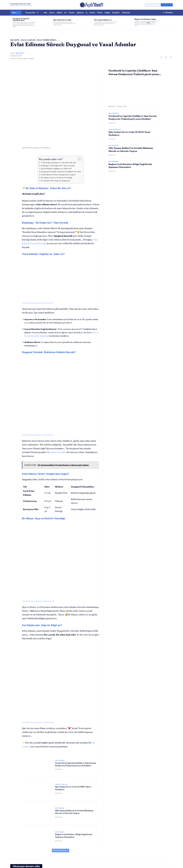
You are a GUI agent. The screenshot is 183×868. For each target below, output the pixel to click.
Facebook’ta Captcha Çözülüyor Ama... (21, 19)
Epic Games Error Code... (63, 20)
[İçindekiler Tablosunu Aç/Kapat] (78, 131)
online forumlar (58, 398)
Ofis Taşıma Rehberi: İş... (103, 20)
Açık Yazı (20, 53)
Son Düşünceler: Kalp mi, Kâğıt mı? (55, 153)
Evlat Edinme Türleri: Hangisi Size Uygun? (58, 147)
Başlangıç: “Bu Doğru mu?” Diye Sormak (58, 138)
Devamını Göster (61, 737)
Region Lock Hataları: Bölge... (146, 19)
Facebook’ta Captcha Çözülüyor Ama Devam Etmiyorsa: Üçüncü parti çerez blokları (35, 795)
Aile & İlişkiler (28, 40)
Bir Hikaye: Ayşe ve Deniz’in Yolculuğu (57, 150)
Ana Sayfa (15, 40)
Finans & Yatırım (61, 671)
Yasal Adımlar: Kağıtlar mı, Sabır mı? (56, 141)
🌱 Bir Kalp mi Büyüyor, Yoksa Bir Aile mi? (58, 135)
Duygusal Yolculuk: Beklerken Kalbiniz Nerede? (61, 144)
